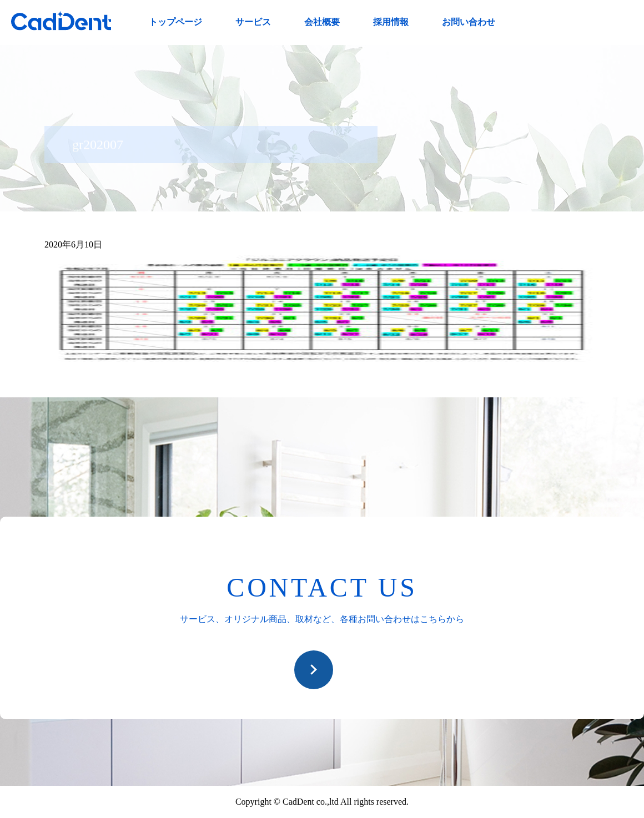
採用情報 (391, 22)
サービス (253, 22)
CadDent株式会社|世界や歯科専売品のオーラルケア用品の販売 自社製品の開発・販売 (61, 21)
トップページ (175, 22)
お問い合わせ (469, 22)
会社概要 (322, 22)
